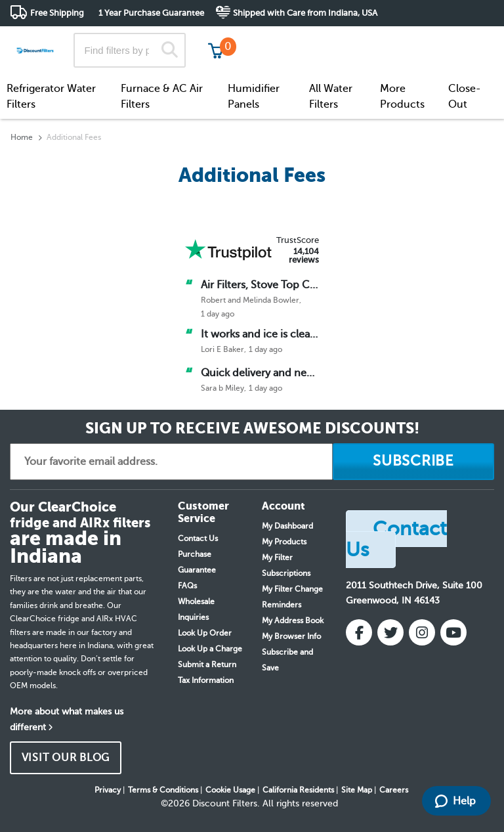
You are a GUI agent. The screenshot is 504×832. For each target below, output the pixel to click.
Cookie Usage (230, 790)
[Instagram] (422, 632)
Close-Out (465, 97)
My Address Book (293, 621)
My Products (284, 542)
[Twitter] (390, 632)
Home (22, 137)
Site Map (357, 790)
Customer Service (378, 39)
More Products (402, 97)
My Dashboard (287, 526)
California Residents (298, 790)
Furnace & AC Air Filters (162, 97)
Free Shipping (57, 13)
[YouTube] (453, 632)
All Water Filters (331, 97)
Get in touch (466, 40)
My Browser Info (291, 636)
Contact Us (198, 538)
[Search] (170, 50)
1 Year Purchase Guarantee (151, 13)
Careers (394, 790)
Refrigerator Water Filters (51, 97)
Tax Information (206, 680)
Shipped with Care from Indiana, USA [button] (305, 13)
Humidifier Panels (254, 97)
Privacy (108, 790)
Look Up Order (205, 633)
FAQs (187, 586)
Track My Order (284, 39)
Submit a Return (207, 665)
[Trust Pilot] (228, 250)
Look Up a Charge (210, 649)
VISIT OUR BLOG (66, 758)
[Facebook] (359, 632)
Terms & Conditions (163, 790)
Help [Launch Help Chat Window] (455, 801)
